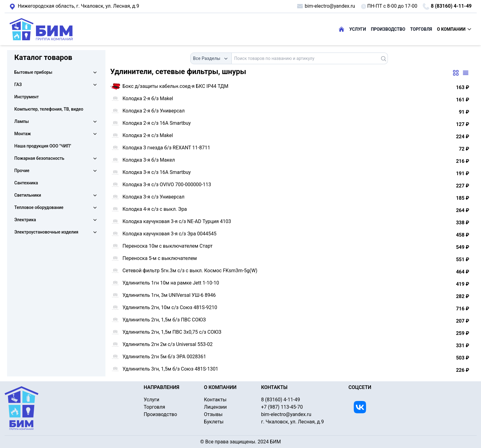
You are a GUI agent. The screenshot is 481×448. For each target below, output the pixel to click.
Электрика (25, 220)
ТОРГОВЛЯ (421, 29)
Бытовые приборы (34, 72)
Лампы (22, 121)
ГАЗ (18, 84)
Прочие (22, 171)
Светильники (28, 195)
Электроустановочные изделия (46, 232)
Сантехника (26, 183)
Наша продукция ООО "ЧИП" (43, 146)
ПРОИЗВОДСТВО (388, 29)
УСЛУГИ (358, 29)
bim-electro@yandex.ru (326, 6)
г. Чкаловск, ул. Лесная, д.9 (74, 6)
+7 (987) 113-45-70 (282, 407)
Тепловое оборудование (39, 207)
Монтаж (23, 134)
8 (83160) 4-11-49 (447, 6)
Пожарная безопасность (39, 158)
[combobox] (211, 58)
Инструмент (27, 97)
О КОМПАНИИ (454, 29)
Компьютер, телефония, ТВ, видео (49, 109)
